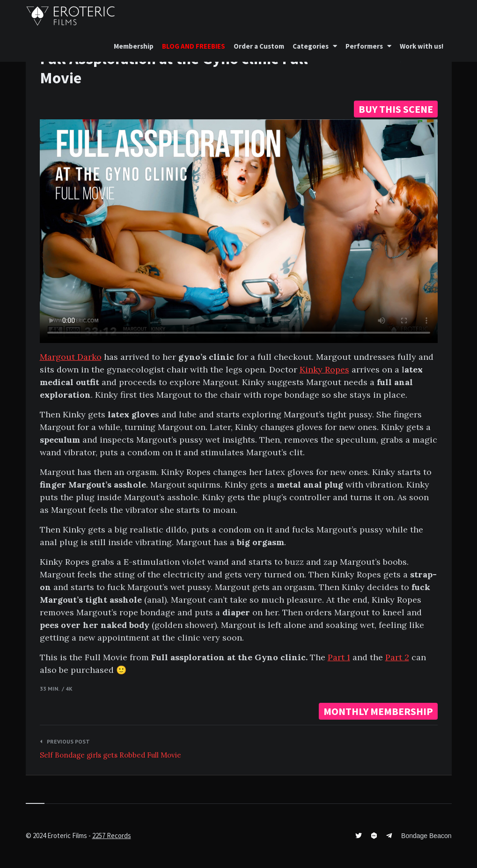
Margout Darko (71, 357)
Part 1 (339, 657)
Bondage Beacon (426, 836)
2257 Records (112, 835)
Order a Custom (259, 46)
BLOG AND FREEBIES (194, 46)
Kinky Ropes (324, 369)
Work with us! (422, 46)
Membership (134, 46)
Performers (364, 46)
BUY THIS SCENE (396, 109)
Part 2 (397, 657)
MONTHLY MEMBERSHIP (378, 711)
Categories (311, 46)
